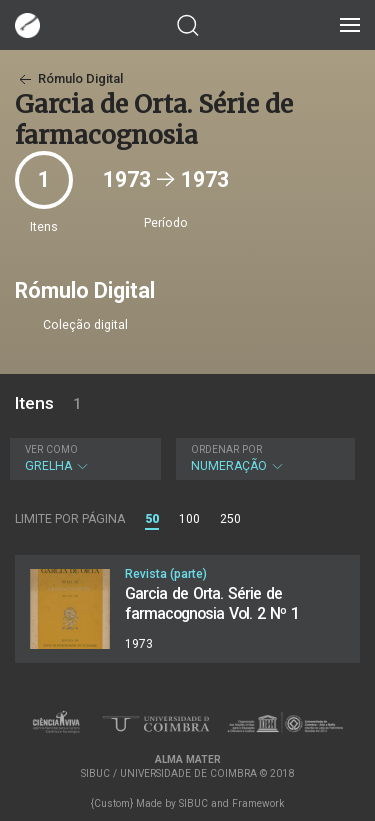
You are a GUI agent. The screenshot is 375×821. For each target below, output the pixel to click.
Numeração (263, 458)
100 (189, 519)
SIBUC (193, 803)
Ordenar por (226, 449)
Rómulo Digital (69, 78)
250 (230, 519)
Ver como (51, 449)
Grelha (83, 458)
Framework (258, 803)
